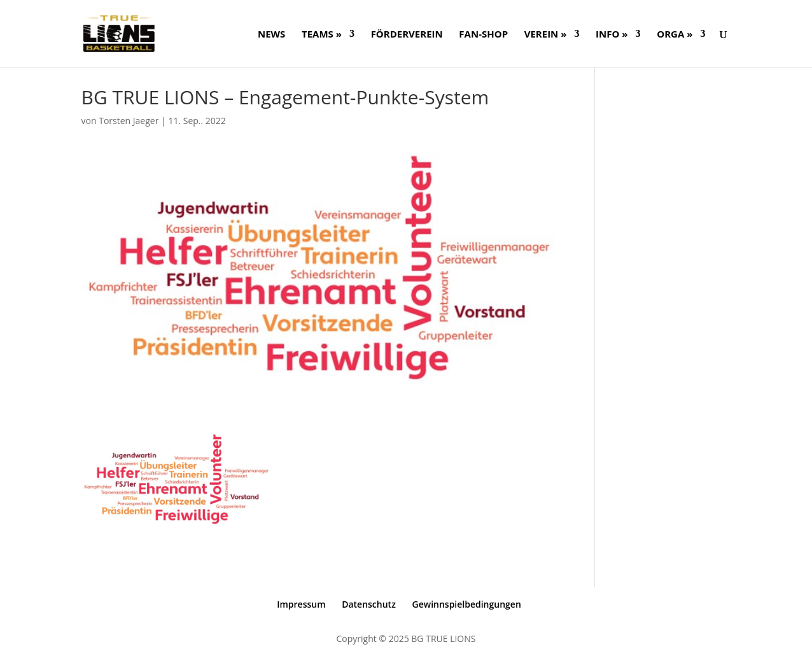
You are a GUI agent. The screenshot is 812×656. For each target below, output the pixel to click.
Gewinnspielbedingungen (466, 604)
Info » (612, 35)
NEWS (271, 35)
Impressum (301, 604)
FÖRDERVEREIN (407, 35)
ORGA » (675, 35)
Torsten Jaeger (129, 121)
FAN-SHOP (483, 35)
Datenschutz (369, 604)
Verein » (546, 35)
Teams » (322, 35)
